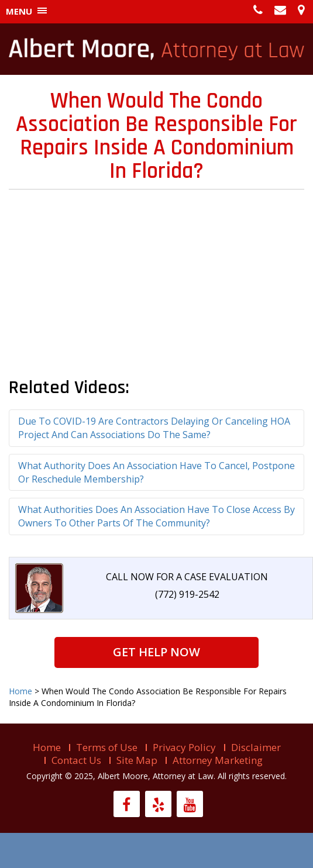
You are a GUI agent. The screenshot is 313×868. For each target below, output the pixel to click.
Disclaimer (256, 747)
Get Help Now (156, 652)
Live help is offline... (156, 850)
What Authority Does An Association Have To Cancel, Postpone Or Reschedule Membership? (156, 472)
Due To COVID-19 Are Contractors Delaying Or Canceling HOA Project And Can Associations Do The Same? (154, 428)
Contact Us (76, 760)
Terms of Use (107, 747)
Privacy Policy (184, 747)
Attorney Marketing (218, 760)
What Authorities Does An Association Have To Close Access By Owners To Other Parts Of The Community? (156, 516)
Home (47, 747)
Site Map (137, 760)
